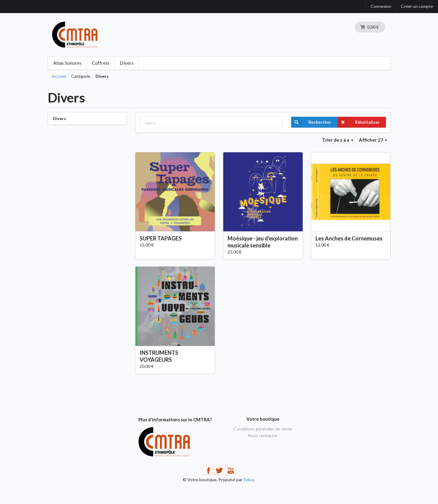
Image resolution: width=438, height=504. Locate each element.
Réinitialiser (359, 122)
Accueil (59, 76)
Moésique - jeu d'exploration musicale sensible (263, 242)
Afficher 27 (373, 140)
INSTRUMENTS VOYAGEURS (159, 356)
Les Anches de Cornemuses (349, 238)
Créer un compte (417, 6)
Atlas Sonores (67, 63)
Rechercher (311, 122)
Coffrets (101, 63)
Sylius (249, 480)
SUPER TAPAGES (161, 238)
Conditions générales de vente (263, 429)
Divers (127, 63)
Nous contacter (263, 435)
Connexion (381, 6)
